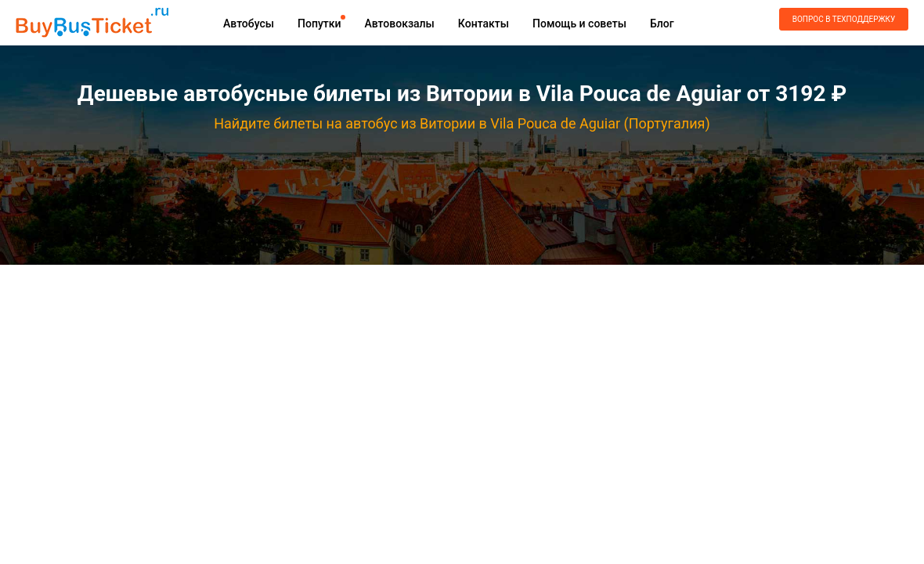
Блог (662, 23)
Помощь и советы (579, 23)
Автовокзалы (399, 23)
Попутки (319, 23)
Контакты (484, 23)
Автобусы (249, 23)
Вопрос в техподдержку (844, 19)
